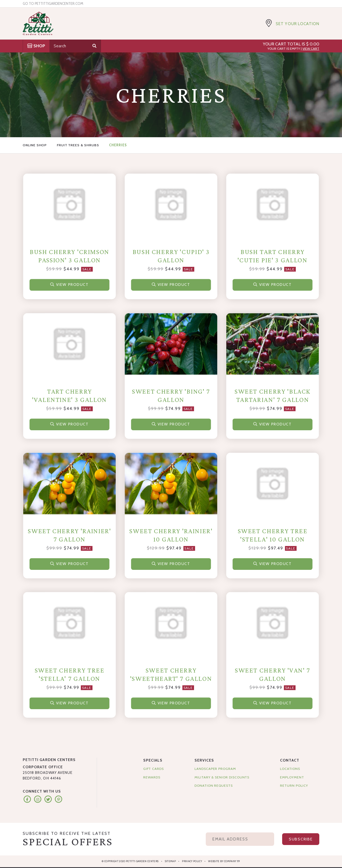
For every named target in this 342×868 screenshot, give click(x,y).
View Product (70, 284)
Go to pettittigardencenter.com (53, 4)
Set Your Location (298, 24)
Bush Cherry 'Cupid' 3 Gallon (171, 256)
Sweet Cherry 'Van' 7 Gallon (273, 675)
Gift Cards (153, 769)
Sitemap (170, 861)
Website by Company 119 (224, 861)
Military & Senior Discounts (222, 777)
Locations (290, 769)
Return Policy (294, 786)
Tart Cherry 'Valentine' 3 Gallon (69, 396)
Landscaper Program (215, 769)
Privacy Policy (192, 861)
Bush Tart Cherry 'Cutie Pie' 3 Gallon (272, 256)
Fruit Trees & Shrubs (78, 145)
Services (204, 760)
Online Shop (35, 145)
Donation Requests (214, 786)
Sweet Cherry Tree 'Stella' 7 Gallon (70, 675)
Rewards (152, 777)
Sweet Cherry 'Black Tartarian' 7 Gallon (273, 396)
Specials (153, 760)
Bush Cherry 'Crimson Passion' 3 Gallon (69, 256)
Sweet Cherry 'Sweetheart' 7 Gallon (171, 675)
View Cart (311, 49)
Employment (292, 777)
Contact (289, 760)
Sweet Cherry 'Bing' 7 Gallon (171, 396)
